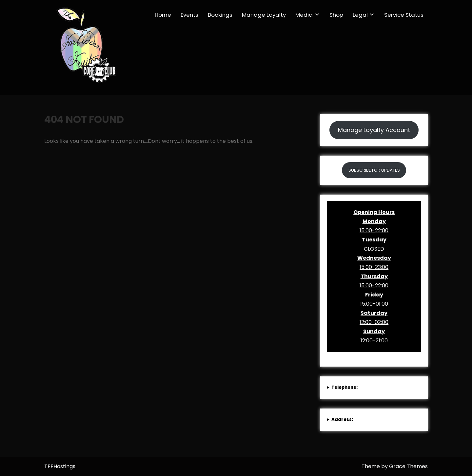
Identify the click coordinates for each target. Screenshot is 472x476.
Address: (342, 419)
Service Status (404, 15)
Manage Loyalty (264, 15)
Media (304, 15)
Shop (336, 15)
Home (163, 15)
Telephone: (344, 387)
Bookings (220, 15)
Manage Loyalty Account (374, 130)
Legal (360, 15)
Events (189, 15)
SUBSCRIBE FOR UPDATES (374, 170)
